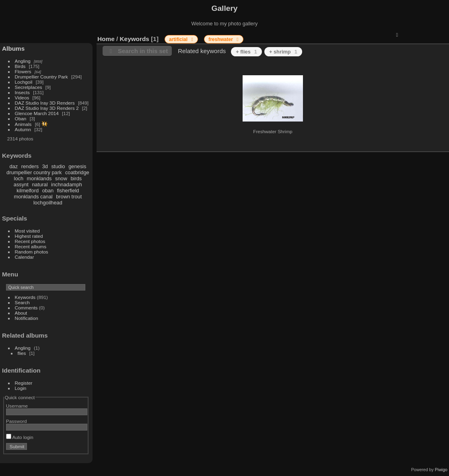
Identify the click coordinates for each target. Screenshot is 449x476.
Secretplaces (29, 87)
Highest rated (29, 236)
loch (19, 178)
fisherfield (68, 191)
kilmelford (28, 191)
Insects (22, 92)
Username (17, 406)
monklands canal (33, 197)
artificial (179, 39)
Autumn (23, 129)
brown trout (69, 197)
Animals (23, 124)
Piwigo (441, 470)
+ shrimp (283, 52)
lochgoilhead (48, 203)
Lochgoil (24, 82)
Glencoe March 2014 (37, 113)
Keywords (25, 297)
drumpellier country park (34, 172)
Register (24, 383)
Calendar (25, 257)
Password (16, 421)
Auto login (20, 437)
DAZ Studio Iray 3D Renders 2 (47, 108)
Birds (20, 66)
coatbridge (77, 172)
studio (58, 166)
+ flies (246, 52)
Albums (13, 48)
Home (106, 39)
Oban (21, 118)
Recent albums (31, 246)
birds (76, 178)
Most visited (27, 231)
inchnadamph (67, 184)
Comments (26, 308)
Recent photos (30, 241)
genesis (77, 166)
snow (61, 178)
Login (21, 388)
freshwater (221, 39)
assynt (21, 184)
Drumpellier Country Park (41, 77)
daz (14, 166)
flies (22, 353)
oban (48, 191)
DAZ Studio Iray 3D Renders (45, 103)
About (21, 313)
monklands (39, 178)
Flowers (23, 71)
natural (40, 184)
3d (45, 166)
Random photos (32, 252)
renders (30, 166)
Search (22, 302)
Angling (23, 61)
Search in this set (143, 51)
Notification (27, 318)
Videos (22, 98)
